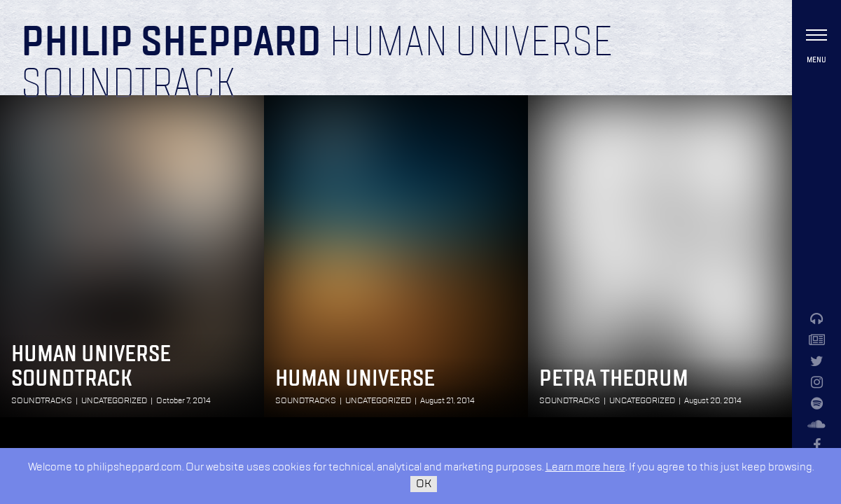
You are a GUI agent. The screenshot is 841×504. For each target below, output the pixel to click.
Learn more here (585, 467)
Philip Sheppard (171, 43)
